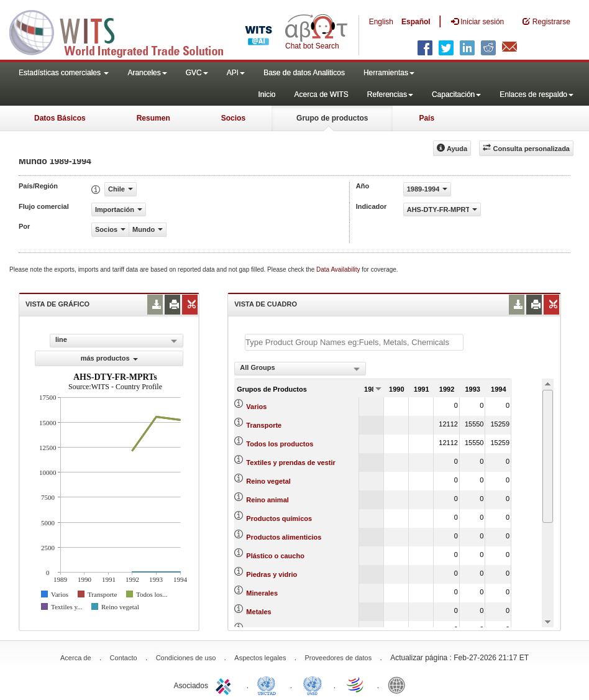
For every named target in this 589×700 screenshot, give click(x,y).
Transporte (264, 425)
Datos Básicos (60, 118)
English (381, 22)
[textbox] (354, 342)
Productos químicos (279, 518)
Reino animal (267, 500)
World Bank (400, 684)
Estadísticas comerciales (64, 73)
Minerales (262, 593)
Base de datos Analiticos (304, 73)
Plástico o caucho (275, 556)
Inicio (267, 94)
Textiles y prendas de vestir (290, 463)
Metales (258, 612)
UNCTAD (269, 684)
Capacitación (456, 94)
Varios (256, 407)
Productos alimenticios (284, 537)
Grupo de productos (332, 118)
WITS (124, 31)
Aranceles (147, 73)
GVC (197, 73)
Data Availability (339, 269)
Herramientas (389, 73)
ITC (226, 684)
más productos (109, 358)
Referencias (390, 94)
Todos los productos (280, 444)
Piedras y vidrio (272, 574)
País (427, 118)
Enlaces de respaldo (536, 94)
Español (416, 22)
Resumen (153, 118)
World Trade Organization (356, 684)
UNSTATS (313, 684)
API (236, 73)
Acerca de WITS (321, 94)
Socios (233, 118)
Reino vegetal (268, 481)
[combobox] (300, 369)
